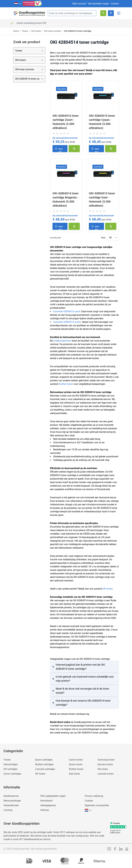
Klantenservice (11, 796)
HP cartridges (10, 769)
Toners (25, 31)
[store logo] (29, 13)
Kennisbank (46, 801)
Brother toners (66, 384)
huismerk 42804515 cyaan (67, 322)
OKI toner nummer (53, 31)
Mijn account (79, 4)
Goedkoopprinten (62, 341)
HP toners (108, 589)
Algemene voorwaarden (97, 805)
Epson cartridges (44, 760)
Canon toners (76, 760)
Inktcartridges (11, 764)
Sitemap (45, 810)
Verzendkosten (11, 805)
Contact (115, 4)
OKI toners (36, 31)
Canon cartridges (12, 774)
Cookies (89, 801)
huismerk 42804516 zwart (67, 311)
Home (16, 31)
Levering (8, 810)
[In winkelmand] (74, 149)
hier (52, 74)
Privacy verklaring (94, 796)
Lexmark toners (106, 774)
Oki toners (103, 769)
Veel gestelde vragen (98, 4)
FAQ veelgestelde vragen (53, 796)
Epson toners (76, 764)
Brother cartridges (44, 764)
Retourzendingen (12, 801)
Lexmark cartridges (45, 769)
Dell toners (74, 774)
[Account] (103, 13)
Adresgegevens (48, 805)
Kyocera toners (105, 764)
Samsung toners (106, 760)
